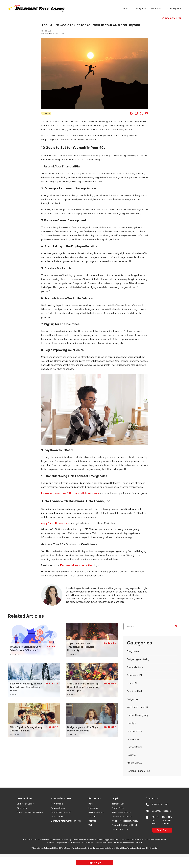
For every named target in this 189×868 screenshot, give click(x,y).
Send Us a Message (158, 811)
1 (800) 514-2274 (171, 18)
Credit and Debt (135, 691)
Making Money (134, 763)
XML (90, 825)
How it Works (57, 804)
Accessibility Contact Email (124, 825)
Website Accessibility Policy (125, 821)
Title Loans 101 (134, 675)
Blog (91, 804)
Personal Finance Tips (138, 771)
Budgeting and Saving (138, 659)
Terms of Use (118, 804)
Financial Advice (135, 667)
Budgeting (132, 699)
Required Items (58, 808)
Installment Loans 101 (138, 707)
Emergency (133, 739)
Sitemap (92, 821)
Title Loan (58, 817)
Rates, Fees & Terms (122, 812)
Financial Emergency (138, 715)
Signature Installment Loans (30, 812)
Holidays (131, 755)
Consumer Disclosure (122, 817)
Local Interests (135, 731)
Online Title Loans (25, 804)
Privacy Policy (118, 808)
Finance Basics (135, 747)
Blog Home (133, 651)
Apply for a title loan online (56, 523)
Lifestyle (46, 113)
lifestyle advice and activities (76, 565)
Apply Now (162, 830)
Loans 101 (132, 683)
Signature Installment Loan (66, 821)
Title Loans (22, 808)
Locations (93, 808)
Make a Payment (96, 812)
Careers (92, 817)
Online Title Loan (61, 812)
